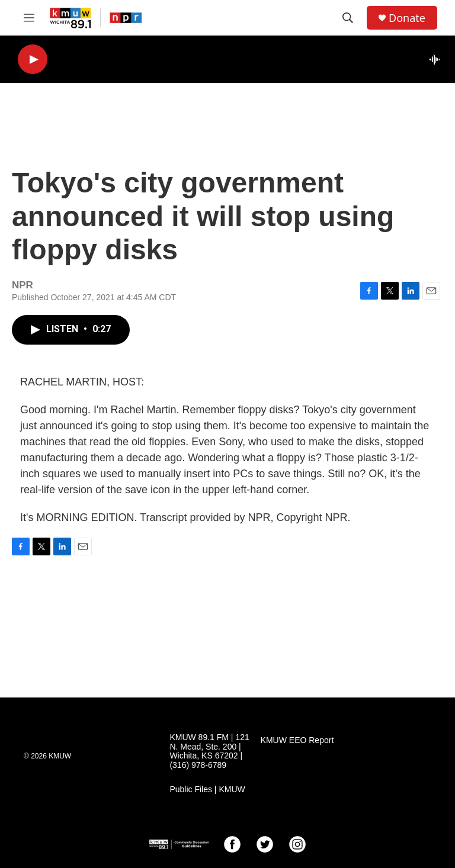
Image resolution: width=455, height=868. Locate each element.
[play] (33, 60)
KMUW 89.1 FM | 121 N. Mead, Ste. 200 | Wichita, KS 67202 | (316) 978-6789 (209, 752)
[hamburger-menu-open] (29, 18)
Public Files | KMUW (207, 790)
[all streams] (438, 59)
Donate (407, 18)
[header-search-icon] (348, 18)
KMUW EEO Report (297, 740)
